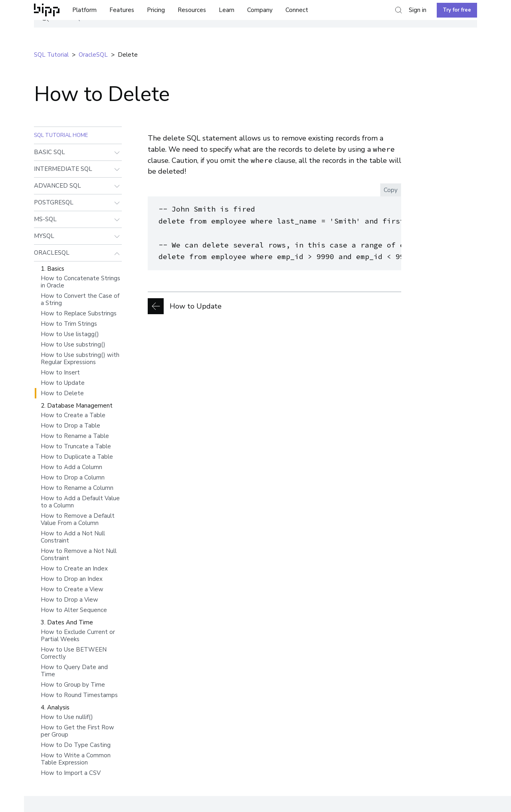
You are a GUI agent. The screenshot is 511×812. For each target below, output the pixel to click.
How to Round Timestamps (79, 695)
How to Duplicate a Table (77, 457)
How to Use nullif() (67, 717)
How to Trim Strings (69, 324)
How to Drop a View (69, 600)
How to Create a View (72, 589)
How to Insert (60, 372)
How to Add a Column (71, 467)
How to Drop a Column (73, 477)
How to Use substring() (73, 345)
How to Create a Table (73, 415)
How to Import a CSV (71, 773)
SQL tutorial (51, 55)
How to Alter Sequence (74, 610)
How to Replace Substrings (79, 313)
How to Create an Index (74, 568)
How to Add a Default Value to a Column (80, 502)
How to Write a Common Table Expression (76, 759)
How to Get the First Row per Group (77, 731)
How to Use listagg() (70, 334)
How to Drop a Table (70, 426)
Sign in (418, 10)
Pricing (156, 10)
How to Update (63, 383)
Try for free (457, 10)
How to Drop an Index (72, 579)
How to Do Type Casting (76, 745)
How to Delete (62, 393)
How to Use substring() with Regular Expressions (80, 358)
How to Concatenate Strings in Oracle (80, 282)
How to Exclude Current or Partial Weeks (78, 636)
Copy (391, 190)
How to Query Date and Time (74, 671)
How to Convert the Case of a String (80, 299)
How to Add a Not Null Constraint (73, 537)
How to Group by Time (73, 685)
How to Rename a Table (75, 436)
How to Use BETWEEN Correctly (74, 653)
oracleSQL (93, 55)
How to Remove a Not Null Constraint (79, 555)
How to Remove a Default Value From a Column (78, 519)
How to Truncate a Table (76, 446)
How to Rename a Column (77, 488)
